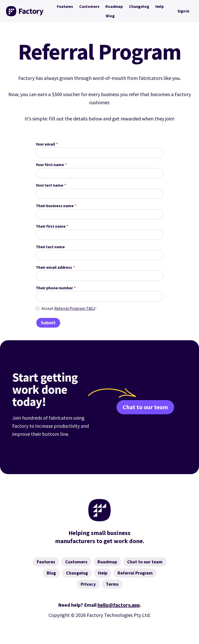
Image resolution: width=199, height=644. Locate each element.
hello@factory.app (119, 605)
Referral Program (135, 573)
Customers (89, 6)
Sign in (183, 11)
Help (160, 6)
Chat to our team (145, 407)
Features (65, 6)
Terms (112, 584)
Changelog (139, 6)
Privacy (88, 584)
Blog (110, 16)
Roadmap (114, 6)
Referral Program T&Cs (75, 308)
